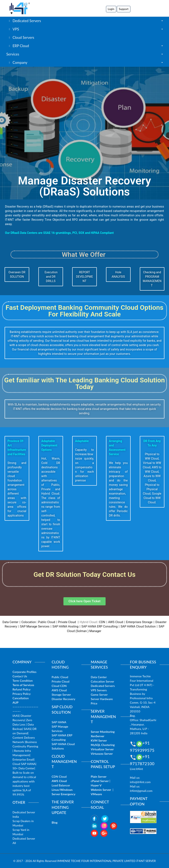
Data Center (11, 622)
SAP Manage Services (35, 626)
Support (124, 9)
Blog (55, 822)
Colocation (29, 622)
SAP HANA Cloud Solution (137, 626)
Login (111, 9)
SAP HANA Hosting (66, 626)
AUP (16, 702)
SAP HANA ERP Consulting (99, 626)
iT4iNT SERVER (146, 860)
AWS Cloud (115, 622)
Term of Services (23, 685)
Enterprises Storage (139, 622)
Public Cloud (47, 622)
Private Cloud (67, 622)
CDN (102, 622)
